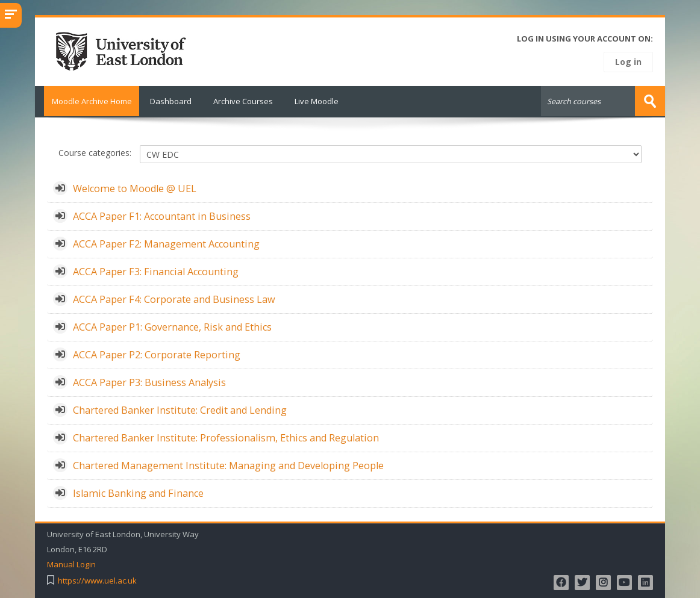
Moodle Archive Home (87, 101)
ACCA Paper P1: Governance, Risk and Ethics (172, 326)
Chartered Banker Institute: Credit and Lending (180, 409)
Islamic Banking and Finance (138, 492)
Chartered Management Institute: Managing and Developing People (228, 464)
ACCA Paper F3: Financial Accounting (156, 270)
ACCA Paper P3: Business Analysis (149, 381)
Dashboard (171, 101)
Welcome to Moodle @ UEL (135, 187)
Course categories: (95, 152)
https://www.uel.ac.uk (97, 580)
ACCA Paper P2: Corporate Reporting (157, 354)
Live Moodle (317, 101)
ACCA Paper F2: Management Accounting (166, 243)
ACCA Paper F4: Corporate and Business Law (174, 298)
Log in (628, 62)
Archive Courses (243, 101)
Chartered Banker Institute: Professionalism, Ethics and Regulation (226, 437)
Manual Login (71, 563)
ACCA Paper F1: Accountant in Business (162, 215)
